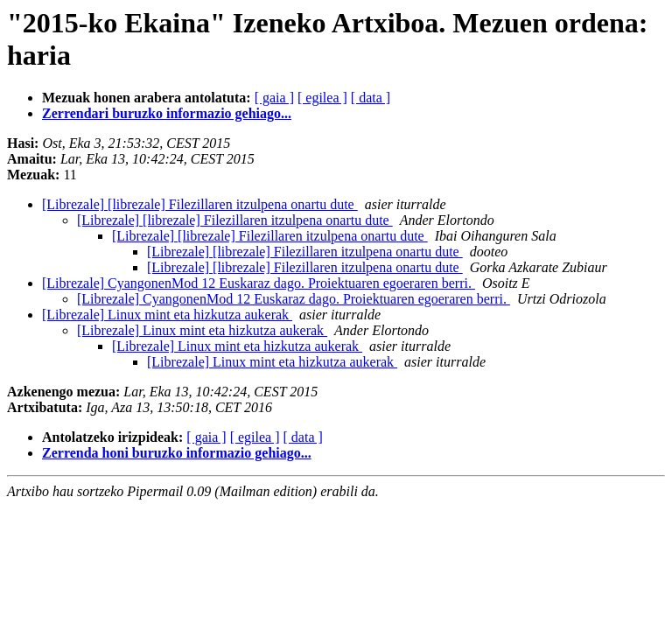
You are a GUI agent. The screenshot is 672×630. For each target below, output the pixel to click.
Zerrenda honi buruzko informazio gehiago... (177, 453)
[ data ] (371, 98)
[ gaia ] (274, 98)
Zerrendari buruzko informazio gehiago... (167, 113)
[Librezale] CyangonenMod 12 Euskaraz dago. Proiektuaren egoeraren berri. (259, 283)
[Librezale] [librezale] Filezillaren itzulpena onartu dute (200, 204)
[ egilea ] (322, 98)
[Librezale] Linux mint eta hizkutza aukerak (167, 315)
